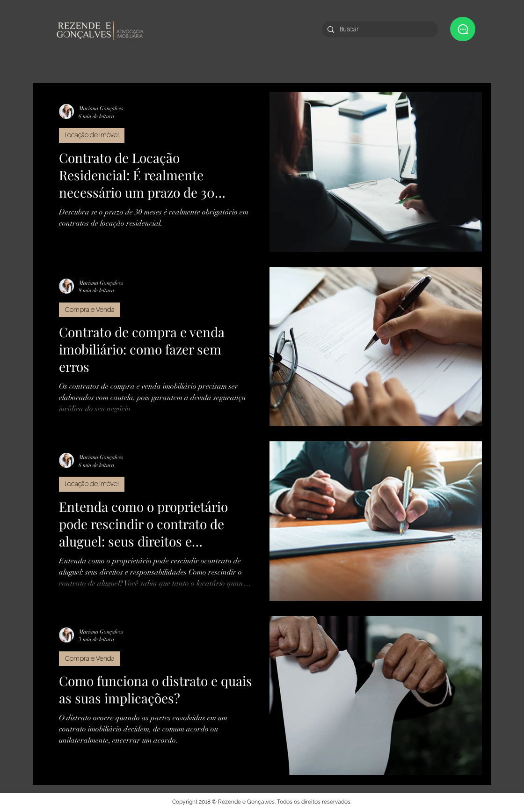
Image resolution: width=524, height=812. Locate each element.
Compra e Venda (90, 310)
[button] (463, 29)
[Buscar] (379, 29)
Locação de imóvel (92, 135)
